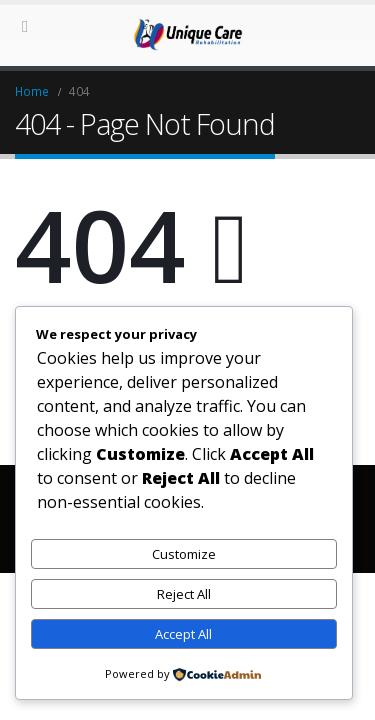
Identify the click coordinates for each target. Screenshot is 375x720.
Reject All (184, 594)
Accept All (183, 634)
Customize (184, 554)
